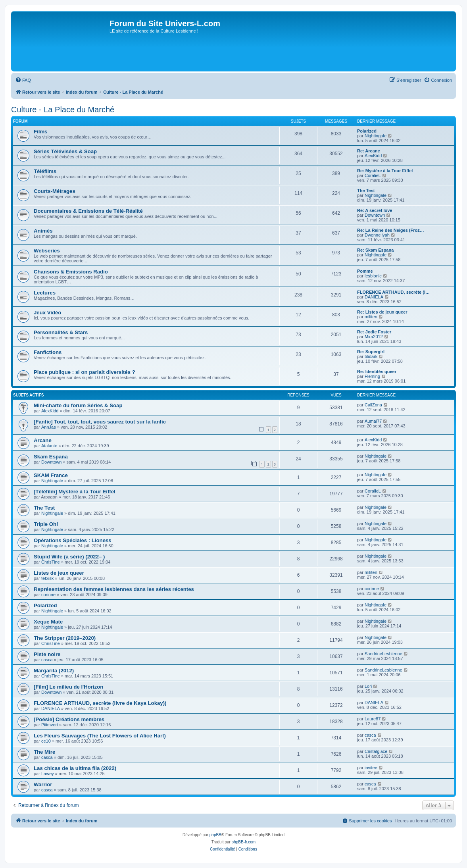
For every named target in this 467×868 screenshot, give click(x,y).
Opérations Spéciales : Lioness (73, 540)
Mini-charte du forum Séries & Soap (78, 405)
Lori (368, 686)
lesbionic (373, 276)
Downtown (375, 215)
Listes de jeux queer (59, 573)
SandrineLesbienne (383, 654)
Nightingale (376, 136)
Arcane (43, 440)
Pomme (365, 271)
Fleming (372, 376)
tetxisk (47, 578)
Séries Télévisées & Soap (65, 151)
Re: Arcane (369, 151)
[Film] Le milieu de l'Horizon (68, 687)
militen (371, 317)
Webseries (47, 251)
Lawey (48, 774)
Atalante (49, 446)
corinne (48, 595)
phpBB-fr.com (244, 842)
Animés (43, 231)
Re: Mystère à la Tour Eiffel (385, 171)
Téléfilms (45, 171)
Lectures (45, 293)
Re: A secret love (375, 210)
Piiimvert (50, 725)
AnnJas (49, 427)
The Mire (44, 752)
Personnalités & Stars (61, 332)
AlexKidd (373, 156)
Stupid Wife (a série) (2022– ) (69, 557)
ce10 (46, 741)
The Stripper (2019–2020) (65, 638)
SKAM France (51, 475)
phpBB (215, 835)
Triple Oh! (46, 524)
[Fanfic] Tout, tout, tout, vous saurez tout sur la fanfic (100, 422)
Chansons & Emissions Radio (71, 272)
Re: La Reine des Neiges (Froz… (391, 230)
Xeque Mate (48, 622)
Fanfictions (48, 352)
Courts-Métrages (55, 191)
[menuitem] (23, 80)
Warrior (43, 784)
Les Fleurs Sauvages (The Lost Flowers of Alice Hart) (100, 736)
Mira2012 (374, 337)
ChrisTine (51, 562)
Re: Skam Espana (375, 250)
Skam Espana (51, 457)
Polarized (367, 131)
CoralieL (373, 175)
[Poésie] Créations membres (69, 719)
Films (40, 132)
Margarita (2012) (54, 671)
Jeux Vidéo (47, 313)
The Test (366, 191)
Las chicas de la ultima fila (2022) (75, 768)
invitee (371, 768)
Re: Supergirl (371, 352)
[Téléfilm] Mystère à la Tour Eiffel (75, 492)
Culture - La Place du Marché (63, 110)
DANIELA (374, 297)
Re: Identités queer (377, 371)
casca (47, 660)
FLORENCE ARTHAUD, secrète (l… (393, 292)
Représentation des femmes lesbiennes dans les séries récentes (114, 589)
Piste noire (47, 654)
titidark (371, 356)
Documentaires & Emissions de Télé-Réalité (88, 211)
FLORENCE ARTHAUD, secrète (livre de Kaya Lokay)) (100, 703)
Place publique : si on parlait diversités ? (85, 372)
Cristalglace (376, 751)
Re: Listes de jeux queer (382, 312)
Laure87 (373, 719)
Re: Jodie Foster (374, 332)
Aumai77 (373, 421)
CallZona (373, 405)
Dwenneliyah (377, 235)
